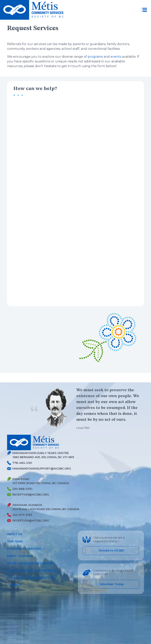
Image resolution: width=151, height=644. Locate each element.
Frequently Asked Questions (31, 578)
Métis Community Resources (30, 563)
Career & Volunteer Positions (32, 571)
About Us (15, 534)
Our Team (15, 541)
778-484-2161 (20, 463)
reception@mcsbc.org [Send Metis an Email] (28, 495)
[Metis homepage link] (33, 10)
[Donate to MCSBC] (111, 551)
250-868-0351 (20, 489)
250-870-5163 (20, 515)
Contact (14, 585)
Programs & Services (24, 549)
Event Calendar (20, 556)
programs (95, 57)
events (116, 57)
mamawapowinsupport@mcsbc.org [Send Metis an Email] (39, 469)
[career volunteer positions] (111, 584)
